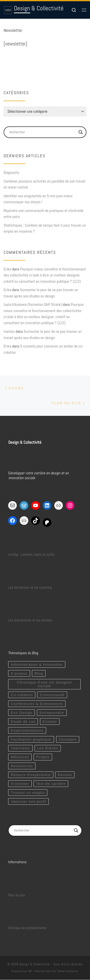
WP (30, 971)
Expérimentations (27, 730)
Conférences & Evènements (37, 704)
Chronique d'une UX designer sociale (44, 684)
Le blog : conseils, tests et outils (31, 555)
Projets (43, 757)
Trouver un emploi (28, 793)
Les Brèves (48, 748)
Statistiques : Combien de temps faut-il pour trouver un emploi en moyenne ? (45, 228)
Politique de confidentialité (27, 928)
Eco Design (21, 713)
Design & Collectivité (35, 964)
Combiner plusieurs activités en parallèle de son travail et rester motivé (45, 184)
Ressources (22, 766)
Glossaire (68, 739)
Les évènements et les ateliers (30, 620)
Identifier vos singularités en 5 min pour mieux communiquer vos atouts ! (38, 199)
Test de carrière (51, 784)
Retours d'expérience (31, 775)
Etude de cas (23, 722)
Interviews (20, 748)
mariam (9, 331)
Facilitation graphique (31, 739)
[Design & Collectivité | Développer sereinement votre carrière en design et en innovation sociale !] (8, 10)
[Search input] (43, 132)
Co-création (22, 695)
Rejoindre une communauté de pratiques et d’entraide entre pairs (43, 214)
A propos (19, 673)
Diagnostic (12, 173)
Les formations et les (23, 588)
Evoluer (50, 722)
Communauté (52, 695)
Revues (65, 775)
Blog (39, 673)
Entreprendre (52, 713)
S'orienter (20, 784)
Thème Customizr (68, 971)
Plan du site (17, 895)
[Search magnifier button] (81, 132)
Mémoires (20, 757)
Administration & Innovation (37, 664)
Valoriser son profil (28, 801)
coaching (45, 588)
